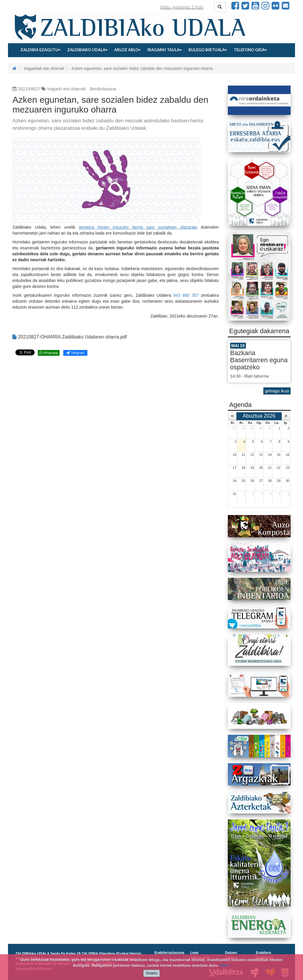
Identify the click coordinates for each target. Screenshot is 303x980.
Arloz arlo (127, 50)
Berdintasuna (103, 89)
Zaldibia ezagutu (40, 50)
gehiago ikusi (277, 391)
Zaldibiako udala (87, 50)
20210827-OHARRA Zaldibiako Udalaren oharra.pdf (70, 337)
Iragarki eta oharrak (67, 89)
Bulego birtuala (208, 50)
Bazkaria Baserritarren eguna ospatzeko (259, 360)
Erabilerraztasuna (169, 953)
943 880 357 (186, 295)
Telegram (75, 353)
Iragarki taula (165, 50)
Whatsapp (49, 353)
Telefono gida (250, 50)
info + (225, 965)
